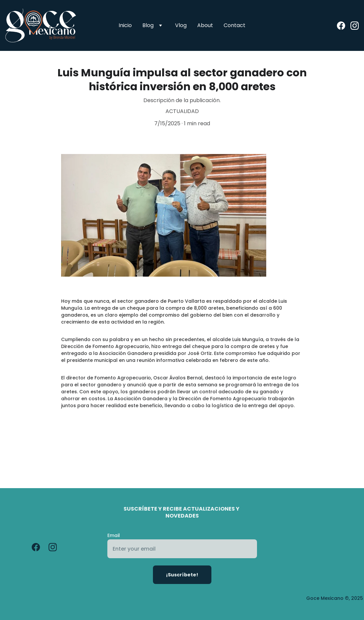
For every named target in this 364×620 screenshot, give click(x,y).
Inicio (125, 25)
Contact (235, 25)
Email (114, 535)
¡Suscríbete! (182, 575)
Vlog (181, 25)
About (205, 25)
